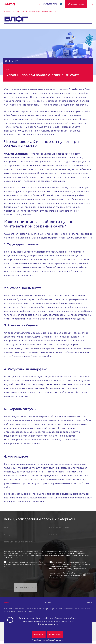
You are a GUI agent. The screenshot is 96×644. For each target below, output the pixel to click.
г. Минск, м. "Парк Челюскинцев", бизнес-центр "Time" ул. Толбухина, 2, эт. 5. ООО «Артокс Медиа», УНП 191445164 (48, 612)
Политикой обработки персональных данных (53, 558)
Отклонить (56, 634)
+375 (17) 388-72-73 (50, 4)
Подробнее (37, 640)
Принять (38, 634)
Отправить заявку (26, 590)
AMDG (10, 4)
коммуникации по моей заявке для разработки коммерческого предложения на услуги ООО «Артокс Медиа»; (25, 566)
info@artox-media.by (26, 614)
